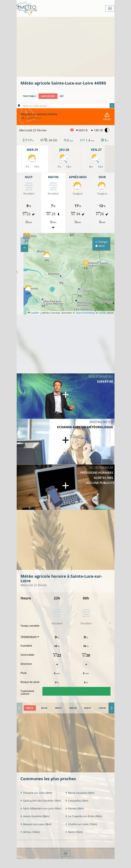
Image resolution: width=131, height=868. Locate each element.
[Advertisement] (76, 46)
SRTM (102, 313)
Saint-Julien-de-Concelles (41, 801)
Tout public (29, 96)
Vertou (30, 832)
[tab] (30, 708)
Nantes (75, 808)
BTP (62, 96)
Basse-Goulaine (80, 793)
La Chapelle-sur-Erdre (84, 816)
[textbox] (68, 106)
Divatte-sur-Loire (81, 824)
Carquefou (77, 801)
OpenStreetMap (85, 313)
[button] (86, 265)
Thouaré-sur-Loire (36, 793)
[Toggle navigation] (110, 9)
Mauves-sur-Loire (36, 824)
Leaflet (33, 313)
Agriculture (48, 96)
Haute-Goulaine (35, 816)
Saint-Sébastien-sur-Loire (41, 808)
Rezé (74, 832)
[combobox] (68, 106)
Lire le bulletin (31, 118)
